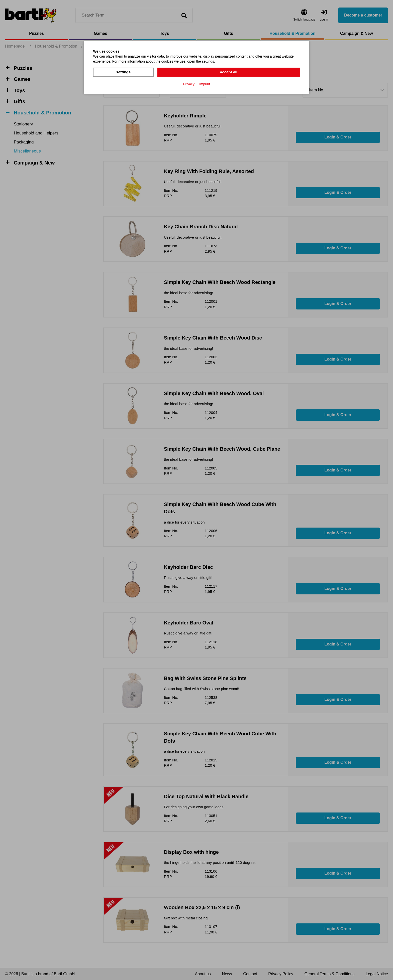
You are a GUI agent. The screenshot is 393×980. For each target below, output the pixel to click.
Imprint (205, 84)
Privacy (189, 84)
